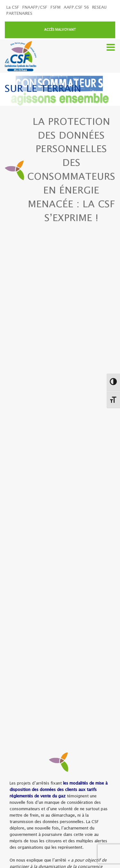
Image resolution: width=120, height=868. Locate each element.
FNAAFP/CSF (35, 8)
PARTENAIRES (19, 14)
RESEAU (99, 8)
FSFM (56, 8)
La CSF (13, 8)
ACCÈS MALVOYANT (60, 30)
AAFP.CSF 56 (76, 8)
